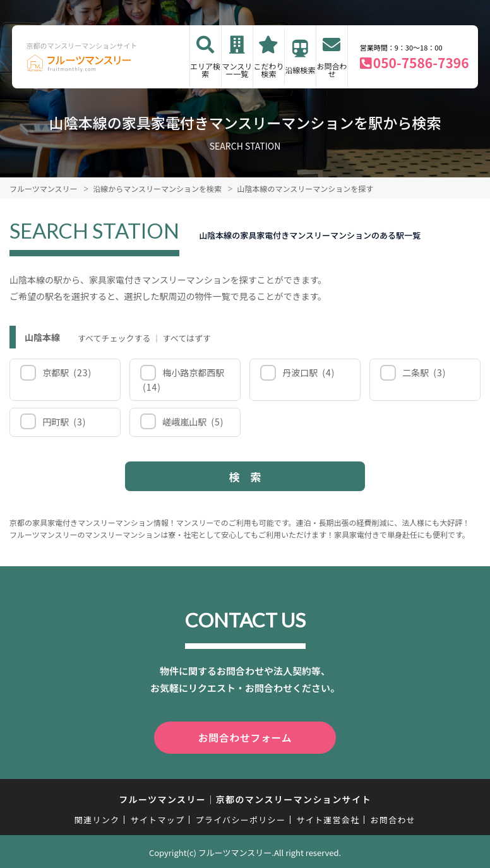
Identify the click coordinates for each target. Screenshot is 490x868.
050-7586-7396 (421, 62)
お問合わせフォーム (245, 737)
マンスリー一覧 (237, 70)
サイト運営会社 (328, 818)
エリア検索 (205, 70)
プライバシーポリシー (240, 818)
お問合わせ (332, 70)
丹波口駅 (308, 372)
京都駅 (66, 372)
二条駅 (423, 372)
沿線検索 (301, 70)
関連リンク (97, 818)
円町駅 (63, 422)
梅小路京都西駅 (183, 380)
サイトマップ (158, 818)
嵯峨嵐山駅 (192, 422)
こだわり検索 (268, 70)
